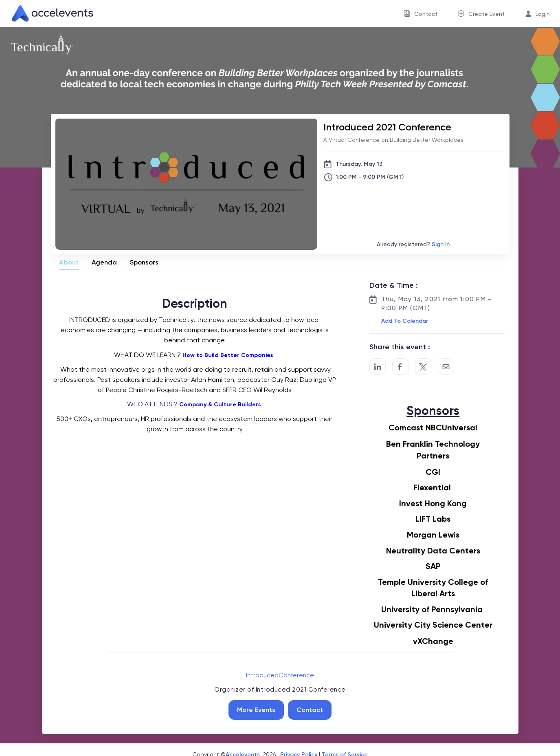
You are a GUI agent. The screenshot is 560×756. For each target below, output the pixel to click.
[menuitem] (421, 14)
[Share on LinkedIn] (378, 366)
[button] (404, 321)
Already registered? (413, 244)
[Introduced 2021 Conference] (413, 127)
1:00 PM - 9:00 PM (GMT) (370, 177)
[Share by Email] (446, 366)
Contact (310, 710)
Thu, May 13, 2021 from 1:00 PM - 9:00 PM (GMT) (436, 303)
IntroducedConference (280, 675)
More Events (256, 710)
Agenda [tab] (104, 262)
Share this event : (400, 347)
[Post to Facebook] (400, 366)
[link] (49, 13)
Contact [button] (426, 14)
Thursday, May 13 (359, 164)
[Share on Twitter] (423, 366)
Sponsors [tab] (144, 262)
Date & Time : (394, 285)
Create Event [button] (486, 14)
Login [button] (543, 14)
